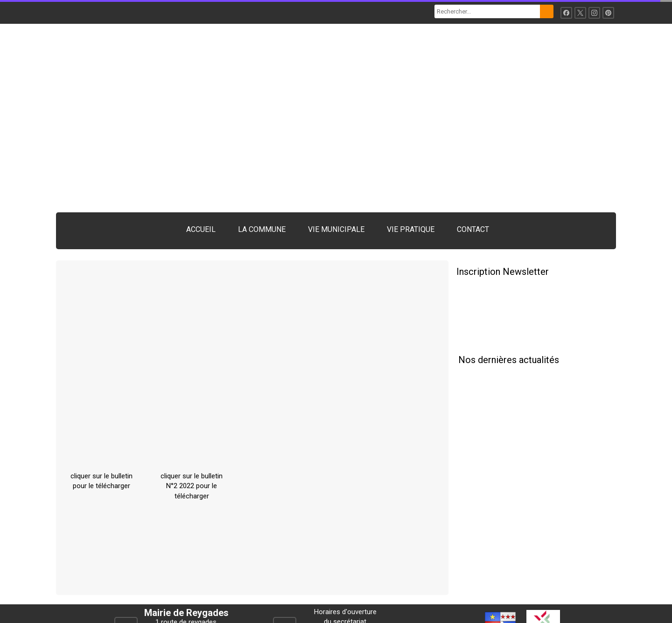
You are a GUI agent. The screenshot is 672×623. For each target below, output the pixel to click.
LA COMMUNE (262, 229)
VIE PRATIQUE (411, 229)
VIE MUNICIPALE (336, 229)
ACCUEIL (201, 229)
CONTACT (473, 229)
